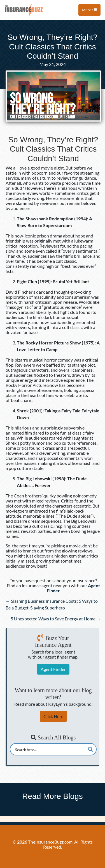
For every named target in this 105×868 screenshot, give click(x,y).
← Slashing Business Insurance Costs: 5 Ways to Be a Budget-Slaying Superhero (52, 604)
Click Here (53, 716)
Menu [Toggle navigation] (89, 10)
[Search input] (50, 749)
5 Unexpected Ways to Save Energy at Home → (56, 619)
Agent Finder (53, 669)
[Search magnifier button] (90, 749)
